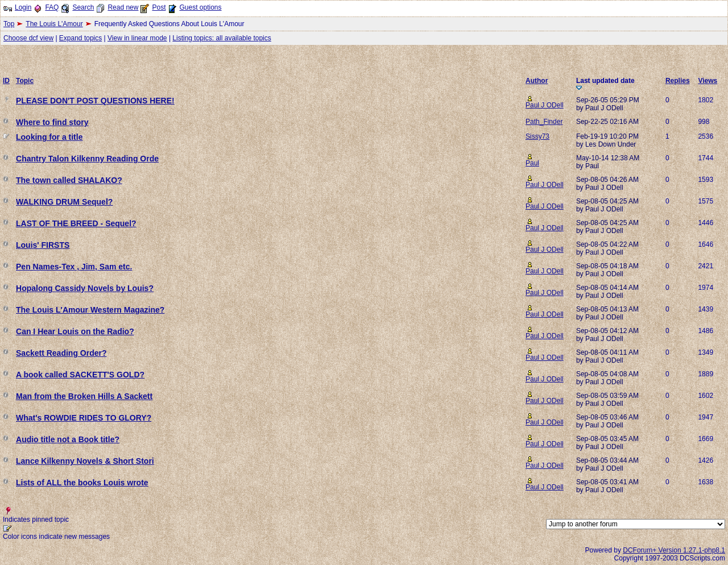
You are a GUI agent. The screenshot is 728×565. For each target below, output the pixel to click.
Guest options (200, 7)
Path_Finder (544, 122)
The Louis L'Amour (54, 24)
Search (83, 7)
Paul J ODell (545, 105)
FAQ (52, 7)
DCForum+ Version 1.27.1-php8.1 (674, 550)
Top (9, 24)
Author (537, 81)
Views (708, 81)
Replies (678, 81)
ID (6, 81)
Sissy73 (537, 136)
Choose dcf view (28, 38)
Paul (532, 163)
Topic (25, 81)
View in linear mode (137, 38)
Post (159, 7)
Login (23, 7)
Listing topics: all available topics (222, 38)
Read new (123, 7)
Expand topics (80, 38)
